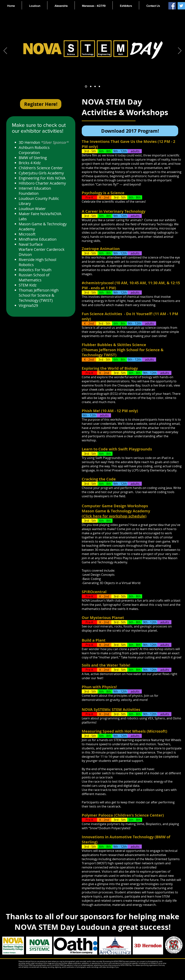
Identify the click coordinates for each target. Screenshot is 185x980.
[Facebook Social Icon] (172, 6)
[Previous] (5, 51)
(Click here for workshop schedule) (114, 516)
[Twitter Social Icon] (181, 6)
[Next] (180, 51)
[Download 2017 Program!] (130, 131)
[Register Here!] (41, 104)
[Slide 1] (86, 87)
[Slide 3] (95, 87)
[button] (34, 6)
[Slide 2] (91, 87)
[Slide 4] (99, 87)
